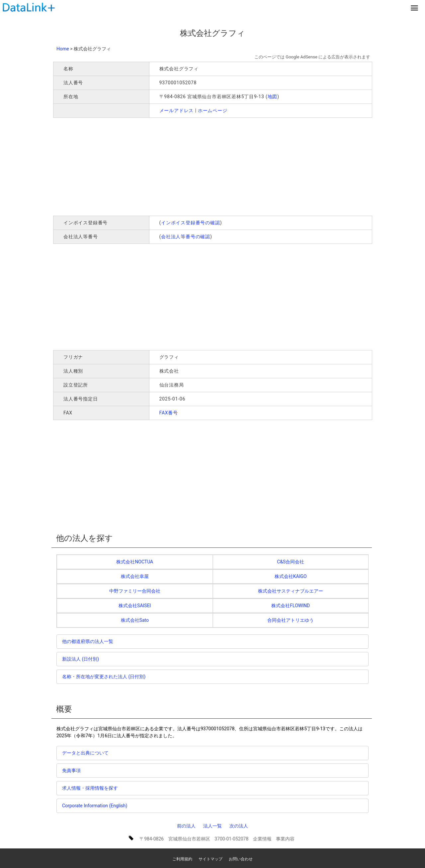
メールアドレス (177, 110)
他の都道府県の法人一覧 (88, 641)
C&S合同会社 (291, 562)
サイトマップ (211, 859)
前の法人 (186, 826)
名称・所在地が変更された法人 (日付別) (104, 677)
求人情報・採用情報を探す (90, 788)
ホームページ (213, 110)
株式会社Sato (135, 620)
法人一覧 (212, 826)
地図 (273, 97)
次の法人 (239, 826)
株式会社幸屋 (135, 576)
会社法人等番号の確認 (186, 237)
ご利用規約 (182, 859)
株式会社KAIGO (291, 576)
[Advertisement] (149, 166)
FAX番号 (169, 413)
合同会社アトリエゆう (291, 620)
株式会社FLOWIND (291, 606)
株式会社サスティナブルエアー (291, 591)
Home (63, 49)
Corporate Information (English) (95, 806)
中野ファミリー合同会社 (135, 591)
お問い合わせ (241, 859)
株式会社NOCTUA (135, 562)
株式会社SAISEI (135, 606)
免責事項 (71, 770)
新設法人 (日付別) (81, 659)
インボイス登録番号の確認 (191, 223)
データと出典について (85, 753)
